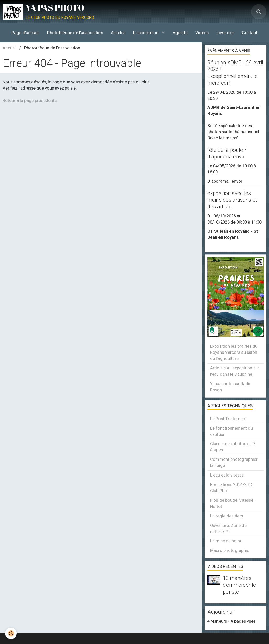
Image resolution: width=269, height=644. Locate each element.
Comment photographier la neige (234, 462)
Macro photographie (230, 550)
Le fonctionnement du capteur (231, 431)
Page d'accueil (26, 33)
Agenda (180, 33)
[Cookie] (11, 633)
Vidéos (202, 33)
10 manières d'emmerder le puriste (239, 585)
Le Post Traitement (228, 419)
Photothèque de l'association (75, 33)
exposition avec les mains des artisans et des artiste (232, 200)
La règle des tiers (226, 516)
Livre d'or (225, 33)
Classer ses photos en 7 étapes (233, 447)
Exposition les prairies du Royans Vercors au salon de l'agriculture (234, 352)
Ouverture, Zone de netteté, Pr (228, 528)
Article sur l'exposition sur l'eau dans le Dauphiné (235, 371)
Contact (250, 33)
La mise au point (226, 541)
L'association (146, 33)
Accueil (10, 48)
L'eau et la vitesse (227, 475)
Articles (118, 33)
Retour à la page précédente (30, 100)
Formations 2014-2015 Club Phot (232, 488)
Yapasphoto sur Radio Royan (231, 387)
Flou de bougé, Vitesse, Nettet (232, 503)
